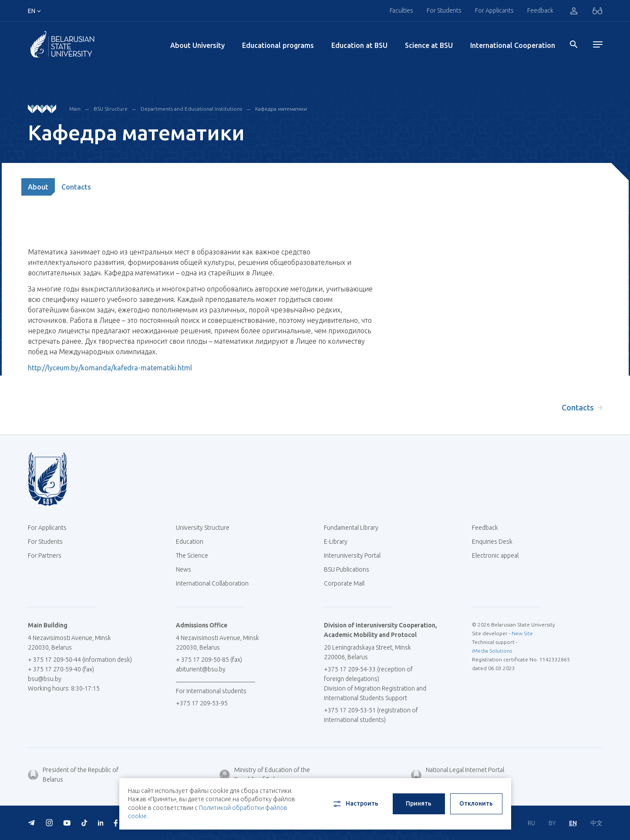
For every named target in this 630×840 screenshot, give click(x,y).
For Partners (45, 555)
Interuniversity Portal (355, 555)
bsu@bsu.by (45, 679)
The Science (195, 555)
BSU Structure (111, 109)
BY (552, 823)
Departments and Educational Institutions (191, 109)
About (38, 187)
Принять (419, 803)
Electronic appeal (495, 555)
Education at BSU (359, 45)
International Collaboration (216, 583)
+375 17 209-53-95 (202, 703)
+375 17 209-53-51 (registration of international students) (371, 715)
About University (197, 45)
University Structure (203, 528)
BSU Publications (347, 569)
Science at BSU (429, 45)
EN (573, 823)
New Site (522, 633)
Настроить (355, 804)
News (184, 569)
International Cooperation (513, 45)
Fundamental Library (354, 528)
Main (75, 109)
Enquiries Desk (492, 542)
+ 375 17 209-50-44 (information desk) (80, 660)
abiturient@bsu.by (201, 669)
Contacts (76, 187)
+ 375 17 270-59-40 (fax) (61, 669)
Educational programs (278, 45)
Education (190, 542)
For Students (444, 10)
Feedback (540, 10)
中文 (596, 823)
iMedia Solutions (492, 651)
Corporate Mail (347, 583)
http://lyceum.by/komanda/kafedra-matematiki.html (110, 368)
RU (531, 823)
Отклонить (476, 803)
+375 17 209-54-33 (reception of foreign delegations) (368, 674)
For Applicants (494, 10)
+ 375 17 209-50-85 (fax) (209, 660)
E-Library (339, 542)
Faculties (401, 10)
